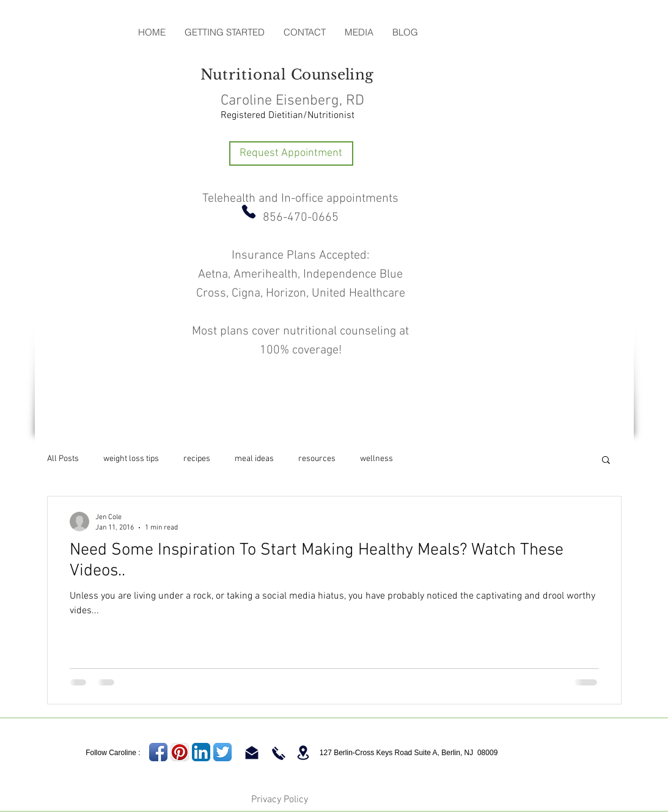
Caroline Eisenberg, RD (292, 101)
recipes (197, 459)
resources (317, 459)
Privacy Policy (280, 800)
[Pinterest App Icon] (180, 752)
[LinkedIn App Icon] (201, 752)
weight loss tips (131, 459)
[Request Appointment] (291, 153)
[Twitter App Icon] (222, 752)
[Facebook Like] (78, 32)
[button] (606, 461)
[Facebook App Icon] (158, 752)
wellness (376, 459)
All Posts (63, 459)
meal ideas (254, 459)
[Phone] (249, 212)
